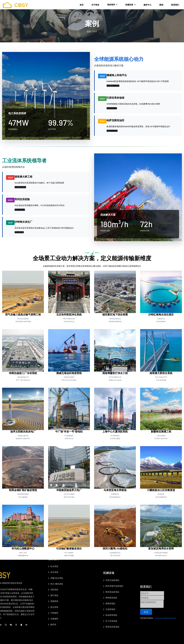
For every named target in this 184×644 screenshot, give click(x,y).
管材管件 (112, 5)
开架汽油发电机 (140, 580)
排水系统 (53, 529)
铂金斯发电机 (139, 615)
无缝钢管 (53, 575)
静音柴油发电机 (140, 592)
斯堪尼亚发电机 (140, 627)
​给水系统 (53, 523)
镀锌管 (52, 581)
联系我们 (175, 5)
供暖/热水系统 (56, 535)
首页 (82, 5)
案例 (161, 5)
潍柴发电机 (138, 603)
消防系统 (53, 546)
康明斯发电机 (139, 598)
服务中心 (147, 5)
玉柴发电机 (138, 609)
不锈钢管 (53, 570)
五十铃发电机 (139, 621)
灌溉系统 (53, 558)
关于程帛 (95, 5)
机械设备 (130, 5)
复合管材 (53, 564)
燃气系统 (53, 552)
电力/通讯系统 (56, 540)
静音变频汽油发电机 (142, 586)
